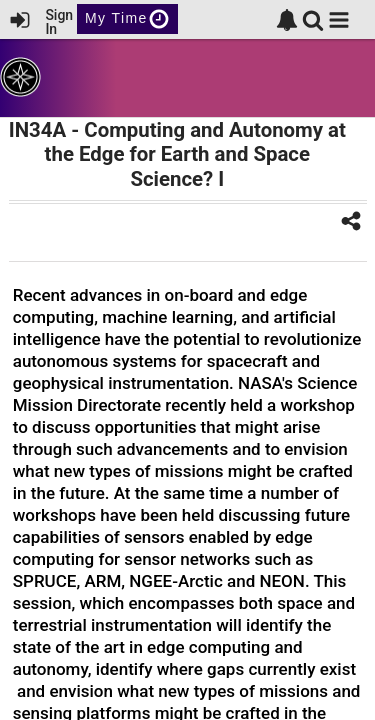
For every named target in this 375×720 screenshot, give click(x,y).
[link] (287, 20)
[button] (339, 20)
